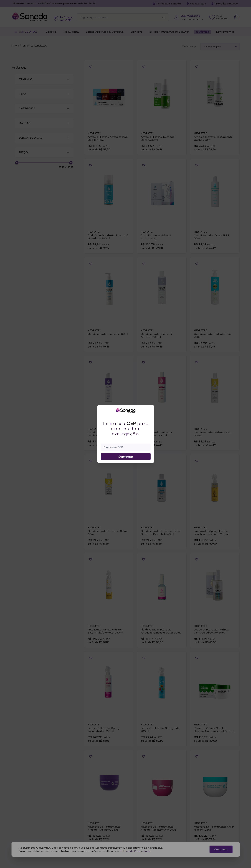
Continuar (126, 457)
